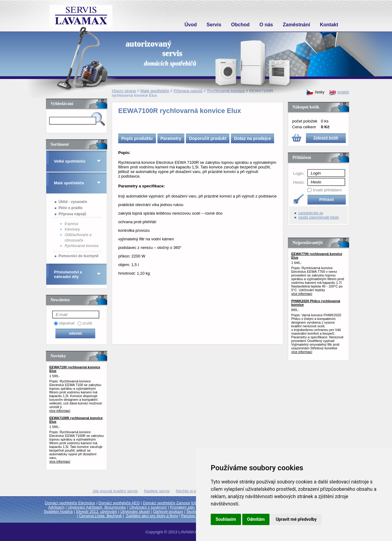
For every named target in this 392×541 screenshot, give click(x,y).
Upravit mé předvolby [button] (296, 519)
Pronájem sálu (182, 507)
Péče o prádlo (71, 208)
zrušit (87, 323)
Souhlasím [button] (226, 519)
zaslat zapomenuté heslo (319, 217)
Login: (299, 173)
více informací (60, 411)
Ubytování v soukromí (148, 507)
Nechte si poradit (191, 491)
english (339, 92)
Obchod (240, 25)
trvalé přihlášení (327, 190)
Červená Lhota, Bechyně (100, 516)
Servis (214, 25)
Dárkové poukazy (168, 512)
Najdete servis (157, 491)
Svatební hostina (58, 512)
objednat (67, 323)
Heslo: (299, 182)
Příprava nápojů (72, 214)
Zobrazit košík (326, 138)
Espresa (71, 224)
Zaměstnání (297, 25)
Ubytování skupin (135, 512)
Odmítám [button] (256, 519)
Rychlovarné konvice (82, 246)
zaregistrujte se (311, 213)
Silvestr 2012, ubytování (97, 512)
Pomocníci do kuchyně (79, 256)
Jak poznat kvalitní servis (115, 491)
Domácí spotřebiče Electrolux (70, 503)
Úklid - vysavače (73, 202)
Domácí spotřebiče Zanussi (166, 503)
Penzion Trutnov (195, 516)
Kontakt (329, 25)
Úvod (191, 25)
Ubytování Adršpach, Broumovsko (97, 507)
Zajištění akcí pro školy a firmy (152, 516)
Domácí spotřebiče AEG (119, 503)
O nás (266, 25)
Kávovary (72, 229)
